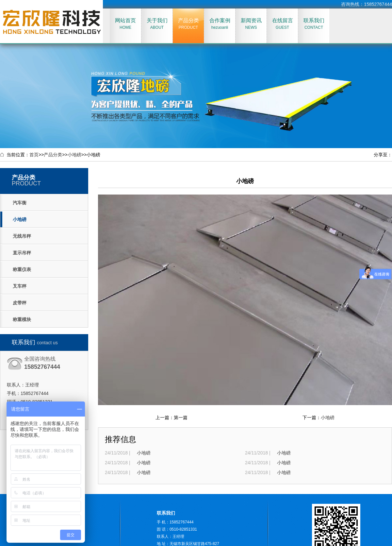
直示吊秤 (22, 253)
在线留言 (282, 24)
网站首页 (125, 24)
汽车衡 (20, 203)
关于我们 (157, 24)
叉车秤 (20, 286)
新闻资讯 (251, 24)
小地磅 (74, 155)
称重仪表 (22, 269)
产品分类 (188, 24)
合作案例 (220, 24)
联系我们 (314, 24)
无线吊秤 (22, 236)
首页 (34, 155)
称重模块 (22, 319)
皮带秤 (20, 303)
